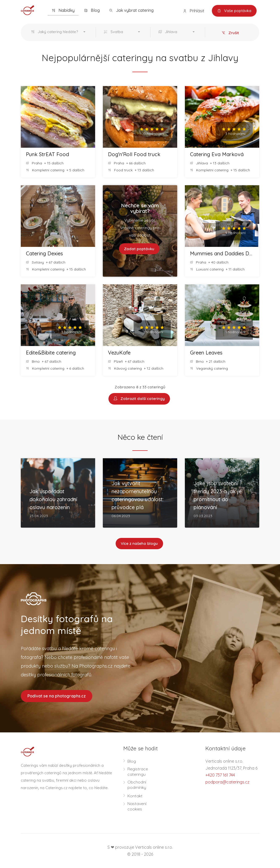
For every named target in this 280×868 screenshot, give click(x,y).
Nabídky (63, 10)
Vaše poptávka (234, 11)
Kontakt (135, 796)
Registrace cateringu (138, 772)
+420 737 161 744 (220, 775)
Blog (92, 10)
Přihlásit (194, 11)
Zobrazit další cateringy (139, 399)
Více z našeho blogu (139, 544)
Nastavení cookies (137, 806)
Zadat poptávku (139, 249)
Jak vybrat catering (131, 10)
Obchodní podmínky (137, 785)
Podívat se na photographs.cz (57, 696)
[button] (59, 32)
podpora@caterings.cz (227, 782)
